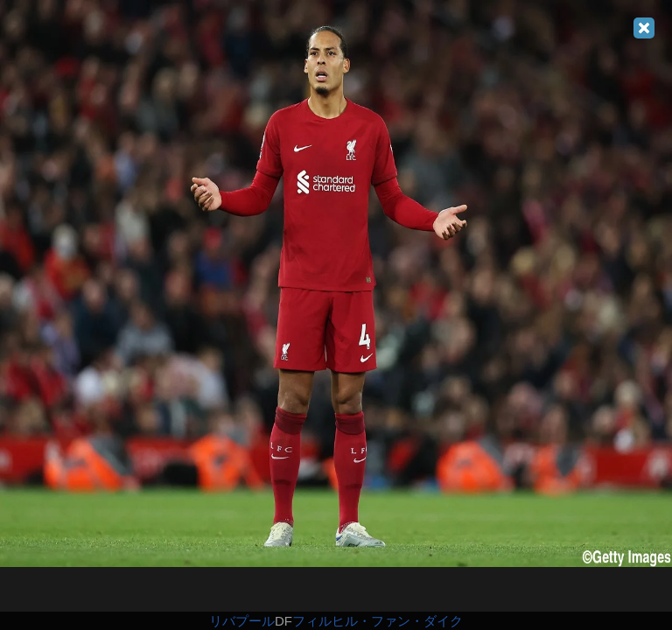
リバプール (242, 621)
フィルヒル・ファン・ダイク (378, 621)
